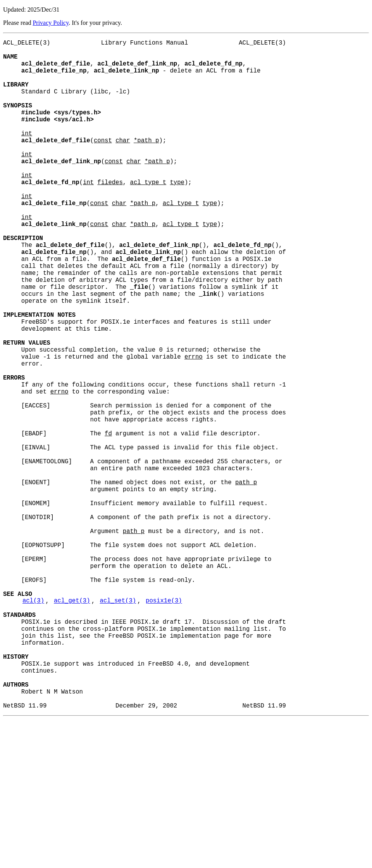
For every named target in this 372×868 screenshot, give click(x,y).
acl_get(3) (72, 726)
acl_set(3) (118, 726)
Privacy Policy (51, 23)
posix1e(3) (164, 726)
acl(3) (33, 726)
